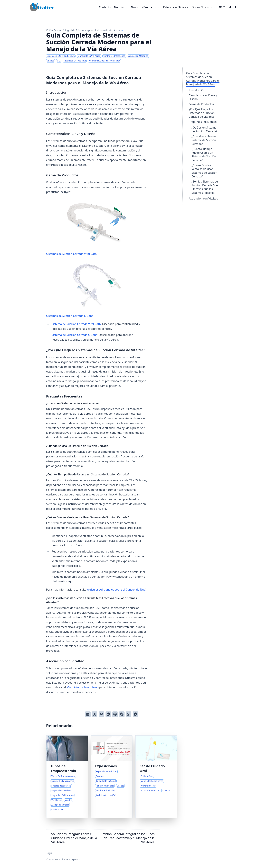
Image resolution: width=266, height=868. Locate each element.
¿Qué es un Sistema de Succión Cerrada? (204, 129)
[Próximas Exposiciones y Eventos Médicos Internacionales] (112, 777)
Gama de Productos (201, 104)
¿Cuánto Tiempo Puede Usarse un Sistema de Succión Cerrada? (204, 155)
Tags (49, 853)
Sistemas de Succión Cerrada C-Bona (91, 290)
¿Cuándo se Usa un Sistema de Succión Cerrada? (204, 140)
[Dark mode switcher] (236, 7)
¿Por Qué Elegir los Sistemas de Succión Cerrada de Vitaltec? (202, 113)
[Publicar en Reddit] (108, 714)
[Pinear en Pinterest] (115, 714)
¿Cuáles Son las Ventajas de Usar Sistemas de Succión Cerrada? (204, 171)
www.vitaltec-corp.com (67, 859)
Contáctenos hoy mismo (83, 687)
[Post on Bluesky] (101, 714)
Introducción (197, 90)
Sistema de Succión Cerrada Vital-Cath (76, 324)
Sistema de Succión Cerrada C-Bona (74, 335)
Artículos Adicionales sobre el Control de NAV (116, 590)
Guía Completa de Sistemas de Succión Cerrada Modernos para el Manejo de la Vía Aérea (203, 79)
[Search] (230, 7)
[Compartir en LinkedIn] (88, 714)
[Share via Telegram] (135, 714)
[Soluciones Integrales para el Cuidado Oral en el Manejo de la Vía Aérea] (156, 777)
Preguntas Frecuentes (203, 122)
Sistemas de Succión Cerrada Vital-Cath (91, 228)
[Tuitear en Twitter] (95, 714)
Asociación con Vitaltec (203, 198)
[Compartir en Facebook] (122, 714)
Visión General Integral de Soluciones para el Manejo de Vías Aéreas (84, 30)
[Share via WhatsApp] (129, 714)
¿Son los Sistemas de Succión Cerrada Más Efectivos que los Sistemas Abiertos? (205, 187)
